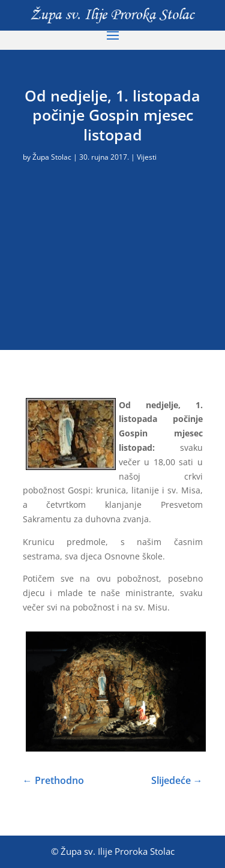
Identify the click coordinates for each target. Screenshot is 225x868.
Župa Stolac (52, 157)
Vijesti (147, 157)
